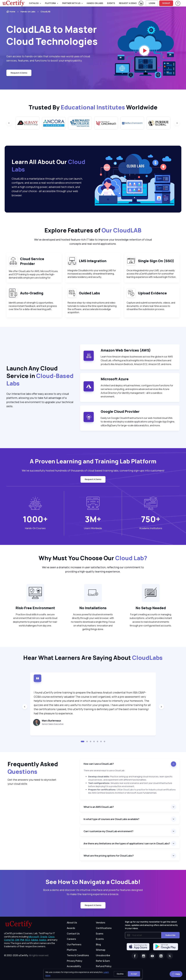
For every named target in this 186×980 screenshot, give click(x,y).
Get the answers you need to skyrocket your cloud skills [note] (32, 782)
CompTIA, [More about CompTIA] (9, 940)
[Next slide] (177, 123)
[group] (28, 123)
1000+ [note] (35, 519)
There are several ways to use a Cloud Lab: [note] (104, 770)
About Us (72, 923)
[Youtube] (152, 956)
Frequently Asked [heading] (33, 768)
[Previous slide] (9, 123)
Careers (71, 939)
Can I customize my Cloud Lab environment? (108, 831)
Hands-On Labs (95, 3)
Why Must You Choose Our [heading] (93, 558)
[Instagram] (144, 956)
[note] (13, 261)
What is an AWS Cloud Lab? (99, 807)
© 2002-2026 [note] (26, 955)
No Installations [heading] (93, 608)
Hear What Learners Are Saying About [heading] (93, 658)
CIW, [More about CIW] (17, 940)
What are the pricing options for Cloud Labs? (109, 856)
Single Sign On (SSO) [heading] (156, 261)
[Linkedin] (161, 956)
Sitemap (101, 950)
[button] (83, 741)
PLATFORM (50, 3)
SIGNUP (166, 3)
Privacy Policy (75, 961)
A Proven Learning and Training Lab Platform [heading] (93, 461)
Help (176, 974)
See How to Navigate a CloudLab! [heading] (93, 882)
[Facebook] (135, 956)
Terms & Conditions (78, 955)
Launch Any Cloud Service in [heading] (40, 376)
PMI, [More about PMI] (22, 940)
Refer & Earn (103, 961)
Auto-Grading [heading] (32, 293)
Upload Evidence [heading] (152, 293)
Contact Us (73, 934)
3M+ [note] (93, 519)
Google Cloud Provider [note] (120, 411)
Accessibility (74, 966)
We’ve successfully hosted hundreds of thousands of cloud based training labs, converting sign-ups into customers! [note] (93, 470)
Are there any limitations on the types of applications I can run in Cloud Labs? (127, 843)
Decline (120, 974)
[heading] (130, 764)
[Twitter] (170, 956)
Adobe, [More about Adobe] (35, 940)
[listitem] (25, 12)
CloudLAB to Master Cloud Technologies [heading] (52, 35)
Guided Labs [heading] (89, 293)
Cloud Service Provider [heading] (32, 261)
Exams (100, 934)
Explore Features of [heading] (93, 230)
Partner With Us (71, 3)
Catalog (34, 3)
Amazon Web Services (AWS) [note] (126, 350)
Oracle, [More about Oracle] (44, 937)
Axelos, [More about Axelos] (43, 940)
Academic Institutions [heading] (151, 528)
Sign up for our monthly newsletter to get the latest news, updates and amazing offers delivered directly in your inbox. (151, 925)
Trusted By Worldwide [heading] (93, 107)
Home (11, 12)
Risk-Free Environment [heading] (35, 608)
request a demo (128, 3)
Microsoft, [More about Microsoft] (34, 937)
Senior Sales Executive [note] (53, 724)
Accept (134, 974)
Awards (71, 928)
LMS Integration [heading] (93, 261)
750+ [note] (151, 519)
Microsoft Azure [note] (115, 379)
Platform (72, 950)
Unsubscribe (103, 955)
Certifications (104, 928)
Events (111, 3)
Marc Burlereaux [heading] (51, 721)
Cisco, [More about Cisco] (52, 937)
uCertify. (24, 955)
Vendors (101, 923)
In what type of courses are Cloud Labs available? (111, 819)
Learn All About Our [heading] (48, 166)
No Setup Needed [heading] (151, 608)
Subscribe (170, 935)
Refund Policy (104, 966)
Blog (98, 944)
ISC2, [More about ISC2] (28, 940)
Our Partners (74, 944)
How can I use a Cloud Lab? (99, 764)
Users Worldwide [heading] (93, 528)
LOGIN (152, 3)
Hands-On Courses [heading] (35, 528)
